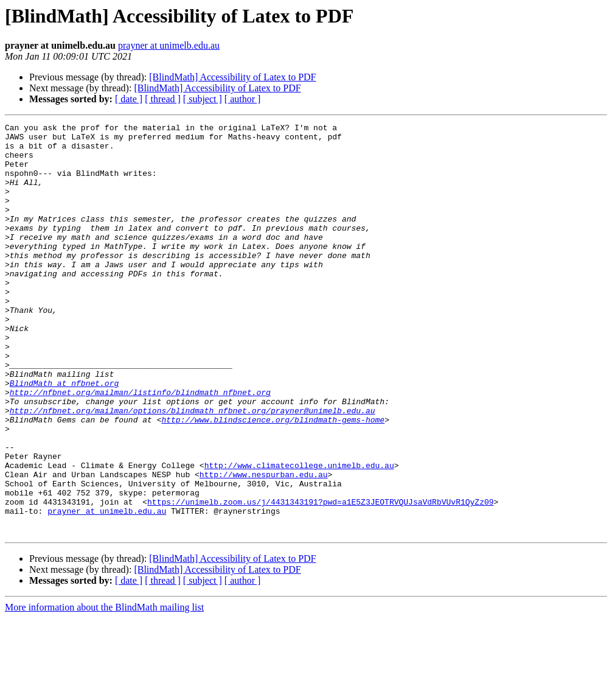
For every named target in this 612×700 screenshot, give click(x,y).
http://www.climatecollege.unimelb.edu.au (299, 534)
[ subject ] (203, 99)
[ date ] (129, 99)
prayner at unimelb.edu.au (169, 45)
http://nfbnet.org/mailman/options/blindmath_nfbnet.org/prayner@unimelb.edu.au (193, 469)
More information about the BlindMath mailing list (104, 689)
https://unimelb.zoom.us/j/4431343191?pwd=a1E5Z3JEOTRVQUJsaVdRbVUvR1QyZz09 (320, 578)
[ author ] (243, 99)
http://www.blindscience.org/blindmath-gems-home (273, 480)
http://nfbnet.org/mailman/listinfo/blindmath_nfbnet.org (140, 447)
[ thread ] (163, 99)
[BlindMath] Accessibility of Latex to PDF (232, 77)
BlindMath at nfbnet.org (64, 436)
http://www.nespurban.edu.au (264, 545)
